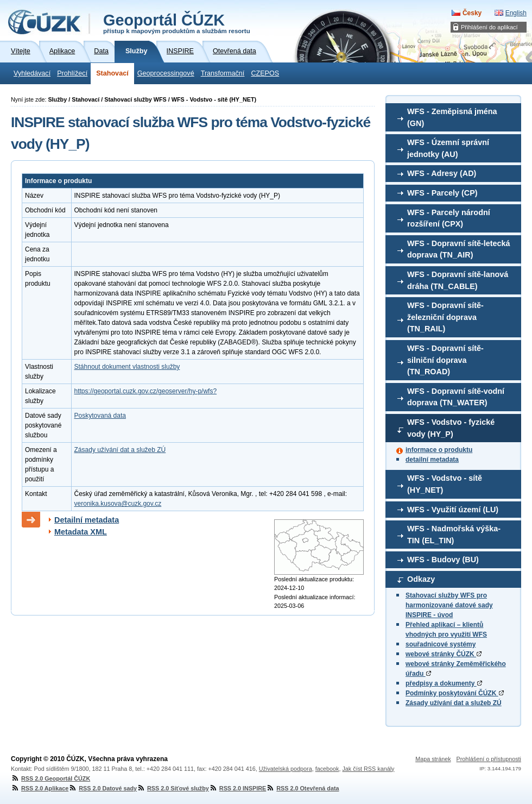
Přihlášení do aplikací (489, 27)
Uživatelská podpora (286, 769)
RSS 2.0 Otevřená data (302, 788)
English (516, 13)
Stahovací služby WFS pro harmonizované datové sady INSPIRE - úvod (449, 605)
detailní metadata (432, 460)
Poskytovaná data (100, 416)
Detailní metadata (87, 520)
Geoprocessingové (166, 73)
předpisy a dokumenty (444, 683)
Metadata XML (81, 532)
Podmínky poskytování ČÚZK (455, 693)
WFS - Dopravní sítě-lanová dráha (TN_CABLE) (458, 280)
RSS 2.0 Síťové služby (173, 788)
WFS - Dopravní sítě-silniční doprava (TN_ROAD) (445, 360)
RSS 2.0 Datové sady (103, 788)
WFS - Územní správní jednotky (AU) (448, 148)
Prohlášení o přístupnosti (489, 759)
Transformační (223, 73)
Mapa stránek (433, 759)
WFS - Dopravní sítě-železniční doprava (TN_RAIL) (445, 317)
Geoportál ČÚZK (177, 23)
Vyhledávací (32, 73)
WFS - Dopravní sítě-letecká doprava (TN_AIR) (459, 249)
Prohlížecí (72, 73)
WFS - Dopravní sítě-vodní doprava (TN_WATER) (456, 397)
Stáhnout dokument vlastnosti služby (127, 367)
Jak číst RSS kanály (368, 769)
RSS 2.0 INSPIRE (237, 788)
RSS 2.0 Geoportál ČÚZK (50, 778)
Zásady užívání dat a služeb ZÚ (454, 703)
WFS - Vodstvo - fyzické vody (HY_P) (451, 428)
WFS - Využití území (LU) (453, 510)
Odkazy (421, 579)
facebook (327, 769)
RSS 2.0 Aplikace (40, 788)
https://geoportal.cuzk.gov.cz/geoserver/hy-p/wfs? (146, 391)
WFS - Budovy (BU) (443, 560)
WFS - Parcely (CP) (442, 193)
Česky (472, 13)
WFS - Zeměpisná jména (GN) (452, 117)
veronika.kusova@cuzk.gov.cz (118, 504)
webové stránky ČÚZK (444, 654)
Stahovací (112, 73)
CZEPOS (265, 73)
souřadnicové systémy (441, 644)
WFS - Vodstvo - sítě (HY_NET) (445, 484)
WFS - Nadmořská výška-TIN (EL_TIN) (454, 535)
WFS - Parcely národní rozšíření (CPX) (449, 218)
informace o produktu (439, 450)
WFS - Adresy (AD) (442, 173)
